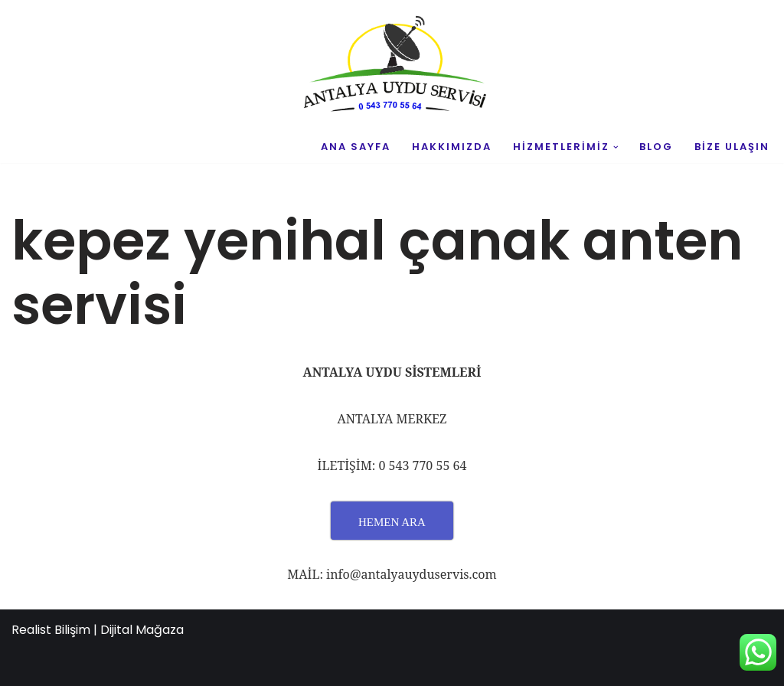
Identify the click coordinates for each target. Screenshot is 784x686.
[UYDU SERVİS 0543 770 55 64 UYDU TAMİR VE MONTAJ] (392, 66)
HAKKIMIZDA (452, 147)
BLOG (656, 147)
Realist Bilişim (51, 630)
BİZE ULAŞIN (732, 147)
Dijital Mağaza (142, 630)
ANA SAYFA (356, 147)
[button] (616, 147)
